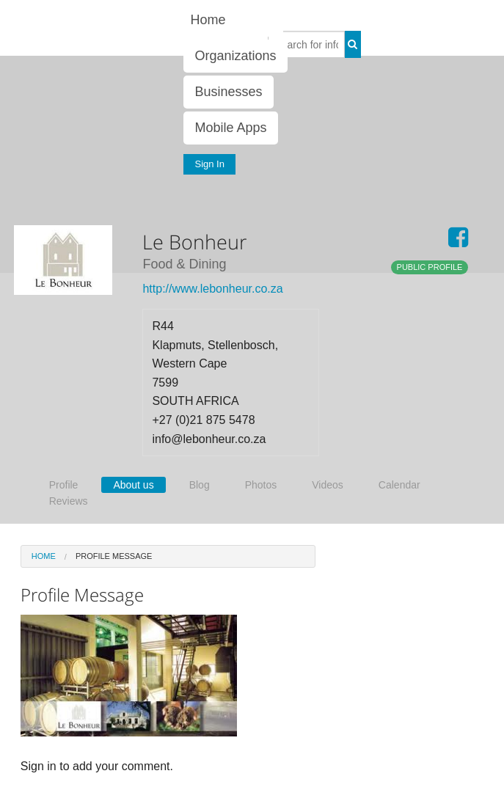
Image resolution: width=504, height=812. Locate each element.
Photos (261, 485)
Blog (200, 485)
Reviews (69, 501)
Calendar (399, 485)
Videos (328, 485)
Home (208, 20)
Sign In (209, 164)
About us (133, 485)
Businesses (228, 92)
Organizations (235, 56)
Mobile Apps (230, 128)
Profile (64, 485)
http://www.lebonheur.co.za (212, 289)
